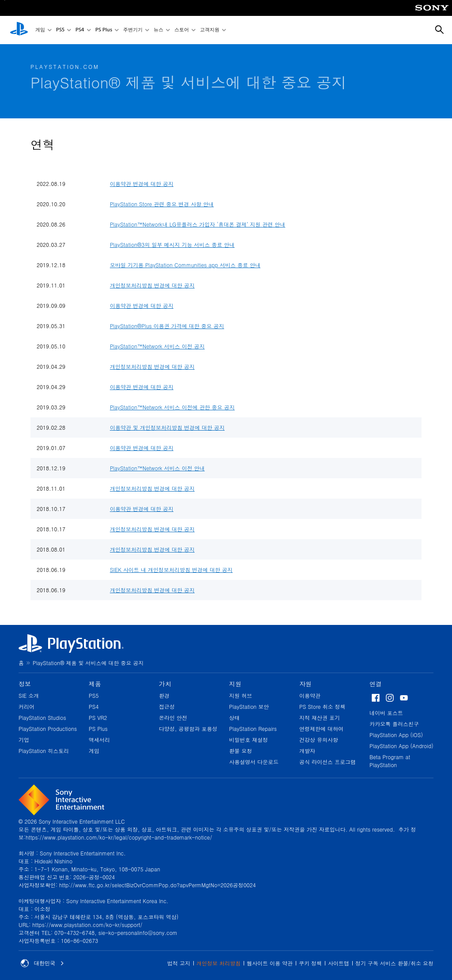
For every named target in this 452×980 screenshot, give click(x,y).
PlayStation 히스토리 (44, 751)
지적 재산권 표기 (320, 717)
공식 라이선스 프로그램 (328, 762)
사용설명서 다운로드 (254, 762)
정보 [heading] (25, 684)
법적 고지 (179, 963)
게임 (40, 30)
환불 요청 (241, 751)
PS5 (60, 30)
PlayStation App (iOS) (396, 735)
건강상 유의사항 (319, 740)
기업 (24, 740)
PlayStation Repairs (253, 728)
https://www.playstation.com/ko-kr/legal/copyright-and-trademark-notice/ (119, 837)
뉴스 (158, 30)
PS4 (80, 30)
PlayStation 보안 (249, 706)
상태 (234, 717)
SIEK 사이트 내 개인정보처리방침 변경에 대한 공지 (171, 569)
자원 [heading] (305, 684)
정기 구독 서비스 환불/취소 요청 (394, 963)
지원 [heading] (235, 684)
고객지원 (210, 30)
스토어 (182, 30)
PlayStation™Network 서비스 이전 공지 (157, 346)
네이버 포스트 (386, 713)
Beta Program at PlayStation (390, 761)
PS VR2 (98, 717)
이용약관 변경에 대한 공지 (142, 184)
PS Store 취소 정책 (322, 706)
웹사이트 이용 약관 (270, 963)
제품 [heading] (95, 684)
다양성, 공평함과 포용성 (188, 728)
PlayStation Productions (48, 728)
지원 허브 (241, 695)
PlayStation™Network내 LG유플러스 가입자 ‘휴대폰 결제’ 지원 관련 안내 (198, 224)
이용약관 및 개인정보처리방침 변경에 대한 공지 (167, 427)
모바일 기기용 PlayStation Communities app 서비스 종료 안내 (185, 265)
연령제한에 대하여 (321, 728)
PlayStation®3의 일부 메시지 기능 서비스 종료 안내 (172, 244)
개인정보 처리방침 (218, 963)
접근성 (167, 706)
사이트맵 (339, 963)
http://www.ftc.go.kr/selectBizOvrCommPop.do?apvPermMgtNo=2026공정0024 (157, 885)
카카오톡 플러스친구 (394, 724)
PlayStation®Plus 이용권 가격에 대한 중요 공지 (167, 326)
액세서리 (99, 740)
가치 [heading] (165, 684)
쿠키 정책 (310, 963)
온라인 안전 (173, 717)
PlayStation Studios (42, 717)
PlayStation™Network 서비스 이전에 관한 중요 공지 (172, 407)
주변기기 (133, 30)
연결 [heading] (376, 684)
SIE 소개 (29, 695)
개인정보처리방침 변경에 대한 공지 (152, 285)
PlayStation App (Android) (401, 746)
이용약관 (310, 695)
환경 (164, 695)
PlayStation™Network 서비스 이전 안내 (157, 468)
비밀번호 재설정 (249, 740)
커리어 (26, 706)
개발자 (307, 751)
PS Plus (104, 30)
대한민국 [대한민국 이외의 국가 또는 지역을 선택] (42, 963)
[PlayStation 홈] (19, 30)
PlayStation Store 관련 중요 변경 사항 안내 (162, 204)
